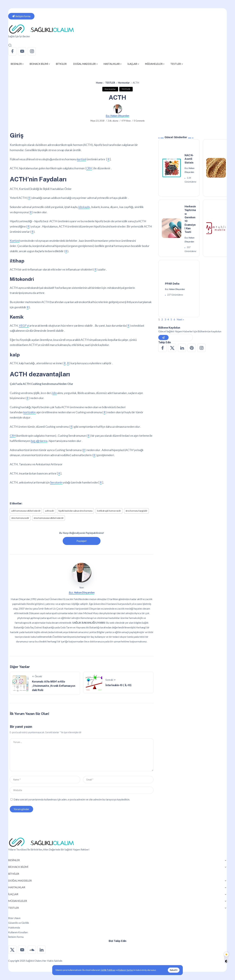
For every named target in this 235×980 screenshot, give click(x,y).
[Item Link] (172, 168)
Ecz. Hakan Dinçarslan (117, 116)
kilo (55, 393)
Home (99, 83)
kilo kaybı (84, 207)
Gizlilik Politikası (108, 970)
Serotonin (56, 482)
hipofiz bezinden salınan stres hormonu (75, 511)
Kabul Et (174, 970)
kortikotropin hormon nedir (109, 511)
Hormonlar (124, 83)
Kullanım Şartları (126, 970)
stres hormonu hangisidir (136, 511)
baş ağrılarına (39, 441)
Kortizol (15, 241)
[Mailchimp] (163, 337)
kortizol (82, 159)
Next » (180, 319)
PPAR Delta (172, 284)
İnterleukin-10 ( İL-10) (118, 685)
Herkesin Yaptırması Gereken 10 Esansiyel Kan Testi (190, 219)
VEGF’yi (24, 326)
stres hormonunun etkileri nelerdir (49, 518)
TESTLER (110, 83)
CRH (89, 168)
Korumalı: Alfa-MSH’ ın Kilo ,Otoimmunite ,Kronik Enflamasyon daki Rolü (54, 686)
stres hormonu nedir (20, 518)
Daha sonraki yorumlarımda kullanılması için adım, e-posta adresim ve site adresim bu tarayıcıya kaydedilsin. (72, 799)
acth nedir (49, 511)
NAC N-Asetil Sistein (189, 159)
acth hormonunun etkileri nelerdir (26, 511)
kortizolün (30, 412)
